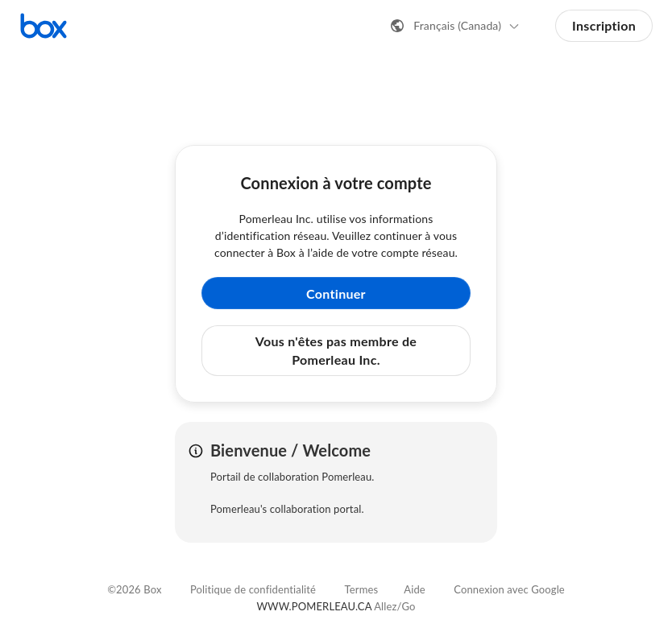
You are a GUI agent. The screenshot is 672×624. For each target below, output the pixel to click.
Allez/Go (394, 606)
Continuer (336, 293)
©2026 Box (134, 589)
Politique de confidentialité (253, 589)
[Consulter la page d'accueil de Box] (44, 26)
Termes (362, 589)
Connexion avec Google (509, 589)
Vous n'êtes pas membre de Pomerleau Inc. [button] (336, 350)
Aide (415, 589)
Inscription (604, 25)
